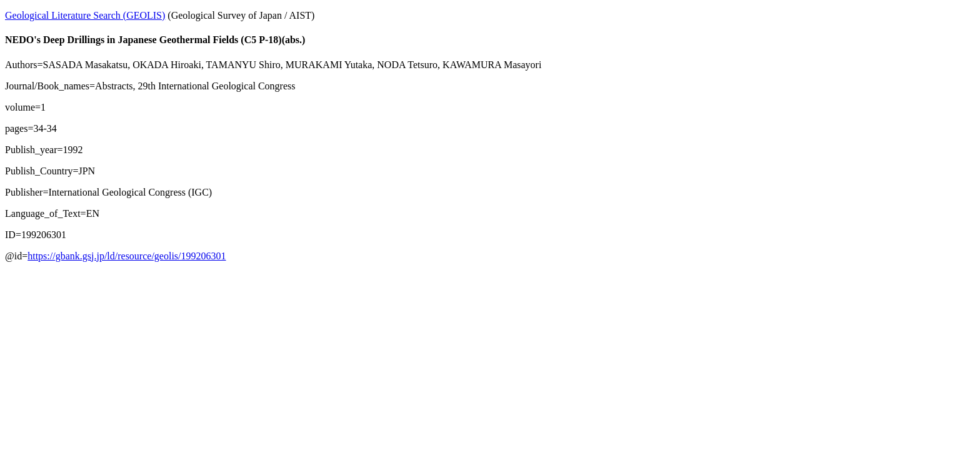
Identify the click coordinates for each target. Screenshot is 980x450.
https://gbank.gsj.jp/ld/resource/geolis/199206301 (127, 256)
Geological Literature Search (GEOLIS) (85, 15)
